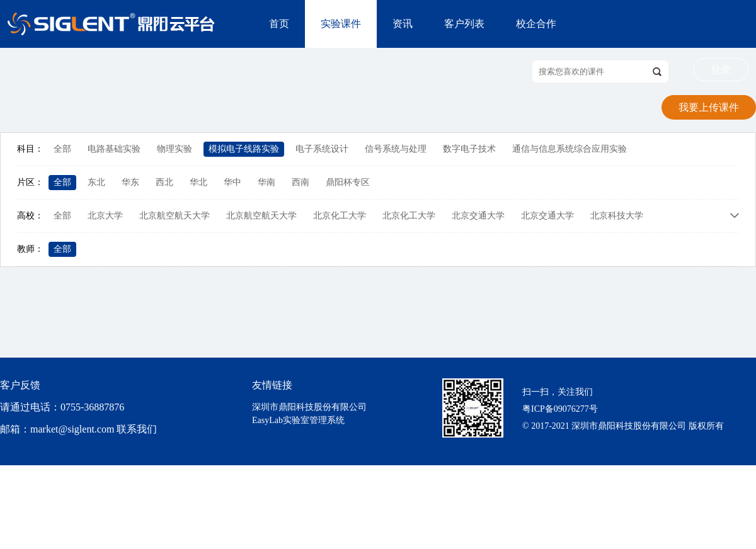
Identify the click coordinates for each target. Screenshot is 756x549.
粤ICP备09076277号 (560, 409)
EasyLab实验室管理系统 (298, 420)
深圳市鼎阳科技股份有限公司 (309, 407)
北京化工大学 (340, 216)
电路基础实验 (114, 149)
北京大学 (105, 216)
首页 (279, 24)
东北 (96, 182)
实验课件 (341, 24)
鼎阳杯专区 (348, 182)
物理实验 (175, 149)
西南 (301, 182)
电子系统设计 (322, 149)
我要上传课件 (709, 107)
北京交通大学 (478, 216)
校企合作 (536, 24)
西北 (164, 182)
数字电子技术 (469, 149)
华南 (266, 182)
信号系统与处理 (396, 149)
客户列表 (464, 24)
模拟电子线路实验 (244, 149)
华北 (198, 182)
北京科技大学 (617, 216)
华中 (232, 182)
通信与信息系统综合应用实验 (570, 149)
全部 (62, 149)
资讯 (403, 24)
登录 (721, 70)
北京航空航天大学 (175, 216)
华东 (130, 182)
